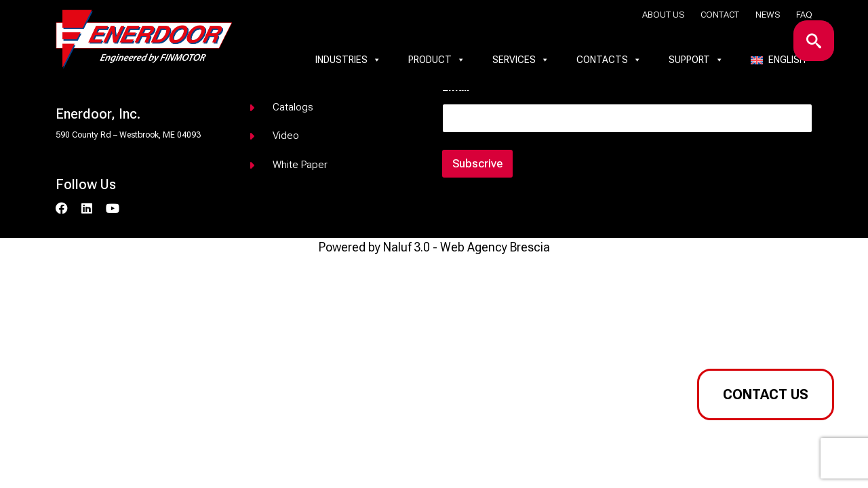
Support (696, 60)
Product (437, 60)
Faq (804, 15)
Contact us (766, 394)
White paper (300, 165)
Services (521, 60)
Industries (348, 60)
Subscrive (477, 163)
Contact (720, 15)
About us (663, 15)
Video (286, 136)
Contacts (609, 60)
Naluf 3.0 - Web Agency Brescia (467, 247)
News (768, 15)
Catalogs (293, 107)
